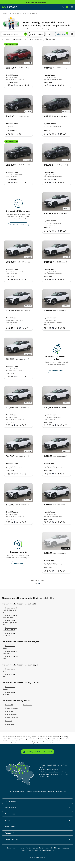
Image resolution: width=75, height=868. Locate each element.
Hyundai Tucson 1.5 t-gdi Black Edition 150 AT (10, 611)
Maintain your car (32, 849)
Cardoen (4, 13)
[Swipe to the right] (52, 34)
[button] (43, 34)
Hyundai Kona (27, 706)
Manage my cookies (62, 849)
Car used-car (13, 13)
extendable (54, 773)
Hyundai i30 (9, 713)
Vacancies (50, 849)
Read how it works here (18, 226)
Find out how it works (57, 372)
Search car (11, 849)
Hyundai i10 (8, 722)
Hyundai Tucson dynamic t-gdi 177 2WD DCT (10, 624)
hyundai (22, 13)
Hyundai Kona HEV (11, 716)
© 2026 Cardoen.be (37, 859)
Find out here (18, 565)
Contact (42, 849)
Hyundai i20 (9, 706)
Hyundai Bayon (10, 725)
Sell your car (20, 849)
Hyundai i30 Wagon (11, 709)
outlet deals (42, 2)
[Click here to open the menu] (72, 7)
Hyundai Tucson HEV (12, 719)
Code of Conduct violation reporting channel (38, 852)
